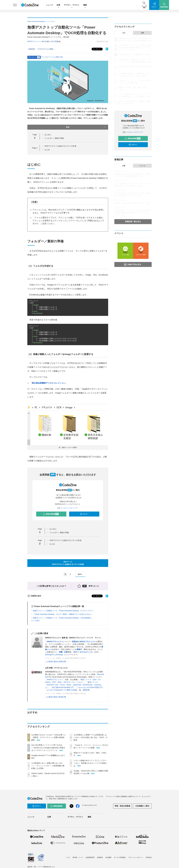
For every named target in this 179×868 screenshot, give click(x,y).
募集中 (79, 649)
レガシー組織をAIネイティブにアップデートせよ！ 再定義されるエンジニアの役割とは (90, 763)
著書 (61, 652)
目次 (86, 127)
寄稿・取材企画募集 (122, 806)
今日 (124, 33)
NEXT (81, 574)
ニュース (49, 5)
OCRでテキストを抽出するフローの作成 (60, 146)
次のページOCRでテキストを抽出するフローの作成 (68, 563)
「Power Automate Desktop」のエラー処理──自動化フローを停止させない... (63, 614)
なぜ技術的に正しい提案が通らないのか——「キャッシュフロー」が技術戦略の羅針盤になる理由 (48, 766)
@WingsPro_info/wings (54, 655)
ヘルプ (68, 857)
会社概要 (108, 857)
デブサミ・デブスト (72, 5)
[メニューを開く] (15, 5)
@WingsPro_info (86, 652)
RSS (75, 652)
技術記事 (32, 49)
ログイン (84, 514)
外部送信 (149, 857)
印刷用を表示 (34, 596)
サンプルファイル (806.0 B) (52, 57)
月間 (142, 33)
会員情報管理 (90, 857)
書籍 (85, 5)
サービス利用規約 (120, 857)
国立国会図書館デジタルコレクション (49, 383)
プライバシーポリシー (136, 857)
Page (35, 148)
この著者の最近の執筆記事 (56, 662)
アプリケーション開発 (45, 49)
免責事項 (100, 857)
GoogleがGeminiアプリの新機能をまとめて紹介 (134, 55)
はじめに (48, 135)
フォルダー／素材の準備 (54, 138)
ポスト (96, 49)
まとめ (47, 150)
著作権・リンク (78, 857)
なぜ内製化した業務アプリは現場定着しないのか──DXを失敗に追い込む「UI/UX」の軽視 (91, 737)
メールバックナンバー (68, 508)
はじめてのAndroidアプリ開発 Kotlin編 (62, 690)
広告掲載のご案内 (142, 806)
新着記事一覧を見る (133, 222)
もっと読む (36, 620)
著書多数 (86, 690)
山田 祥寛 (53, 41)
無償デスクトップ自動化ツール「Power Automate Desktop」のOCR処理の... (63, 618)
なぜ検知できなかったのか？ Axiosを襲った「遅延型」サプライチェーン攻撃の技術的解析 (48, 737)
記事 (58, 5)
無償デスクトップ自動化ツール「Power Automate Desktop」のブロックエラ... (64, 611)
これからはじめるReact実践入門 (90, 687)
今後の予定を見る (133, 264)
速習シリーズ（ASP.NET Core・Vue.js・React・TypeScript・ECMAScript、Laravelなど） (73, 685)
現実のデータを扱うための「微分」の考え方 (133, 87)
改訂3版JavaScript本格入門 (63, 687)
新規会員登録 (51, 514)
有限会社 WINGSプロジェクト (84, 642)
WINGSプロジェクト (55, 642)
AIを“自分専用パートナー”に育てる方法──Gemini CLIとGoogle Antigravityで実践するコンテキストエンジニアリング (48, 748)
